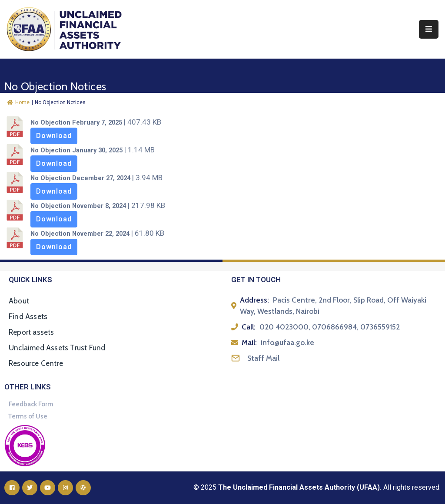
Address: (254, 300)
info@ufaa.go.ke (287, 343)
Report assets (32, 332)
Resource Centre (36, 363)
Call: (249, 327)
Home (18, 102)
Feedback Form (31, 404)
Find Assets (28, 316)
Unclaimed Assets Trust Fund (57, 348)
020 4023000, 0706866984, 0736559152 (330, 327)
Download (54, 136)
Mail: (249, 343)
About (19, 301)
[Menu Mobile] (429, 29)
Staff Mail (263, 358)
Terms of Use (28, 416)
